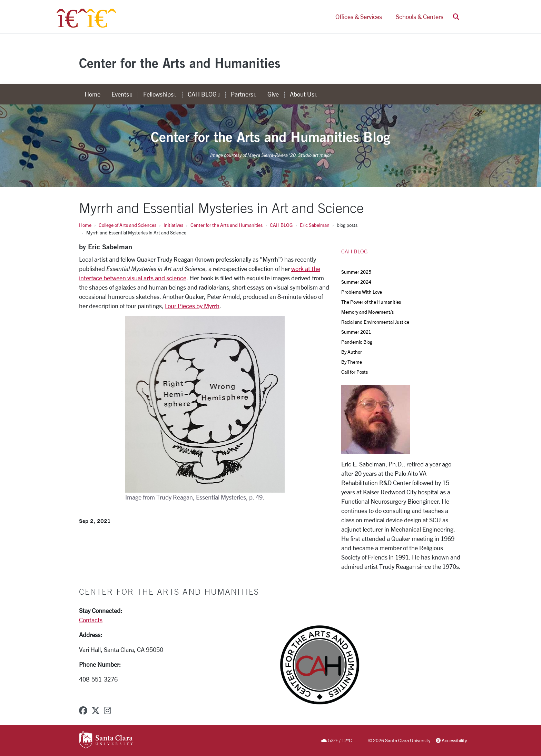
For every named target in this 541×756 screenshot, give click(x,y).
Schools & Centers (420, 17)
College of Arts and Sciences (127, 225)
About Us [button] (306, 94)
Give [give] (273, 94)
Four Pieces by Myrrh (192, 306)
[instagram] (107, 710)
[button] (456, 17)
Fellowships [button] (163, 94)
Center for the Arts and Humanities (180, 63)
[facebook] (83, 710)
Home (85, 225)
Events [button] (125, 94)
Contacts (91, 620)
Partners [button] (246, 94)
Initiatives (173, 225)
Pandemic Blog (357, 342)
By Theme (352, 362)
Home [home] (92, 94)
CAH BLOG (281, 225)
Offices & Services (359, 17)
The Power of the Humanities (371, 302)
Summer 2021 (356, 332)
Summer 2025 (356, 272)
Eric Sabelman (315, 225)
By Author (352, 352)
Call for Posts (355, 372)
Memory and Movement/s (367, 312)
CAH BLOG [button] (206, 94)
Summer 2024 (356, 282)
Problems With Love (362, 292)
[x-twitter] (96, 710)
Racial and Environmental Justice (375, 322)
